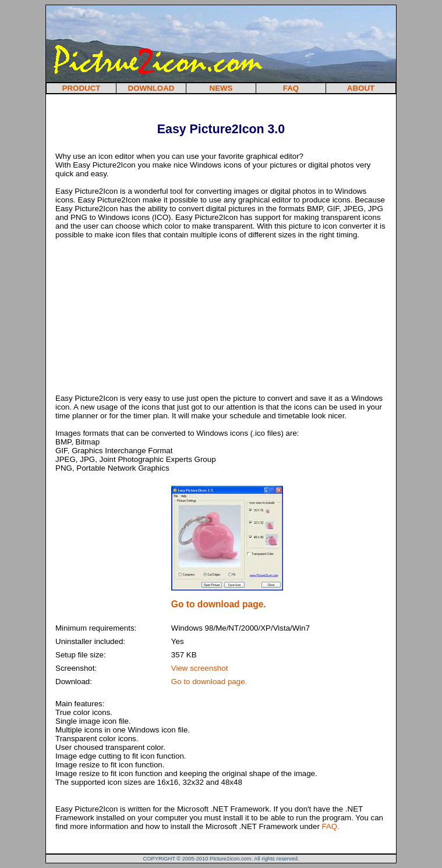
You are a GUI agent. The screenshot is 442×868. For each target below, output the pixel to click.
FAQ (291, 88)
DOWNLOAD (151, 88)
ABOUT (361, 88)
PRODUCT (82, 88)
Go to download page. (209, 682)
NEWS (221, 88)
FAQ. (331, 826)
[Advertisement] (189, 106)
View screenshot (200, 668)
